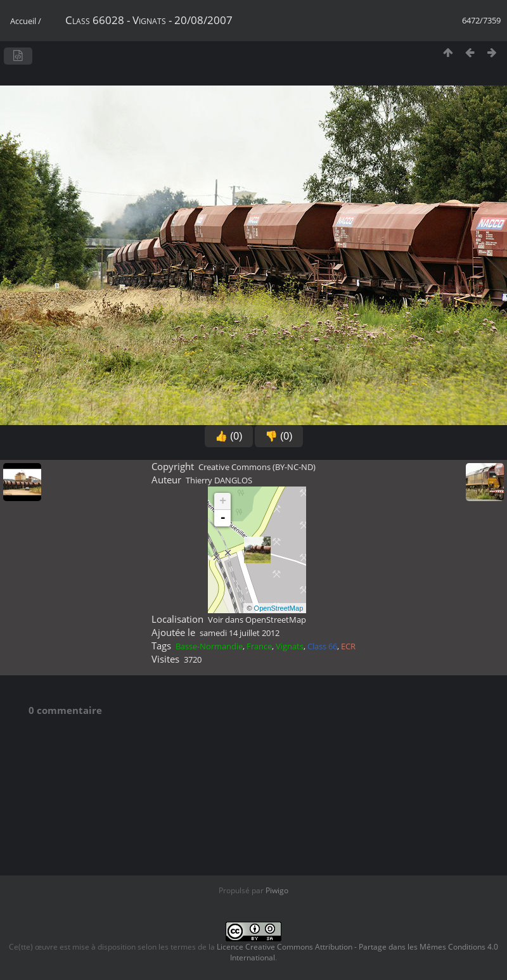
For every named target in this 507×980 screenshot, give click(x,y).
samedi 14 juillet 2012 (240, 633)
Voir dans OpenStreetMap (257, 620)
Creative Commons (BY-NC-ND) (257, 467)
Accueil (23, 21)
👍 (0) (229, 436)
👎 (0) (279, 436)
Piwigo (277, 890)
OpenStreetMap (279, 608)
